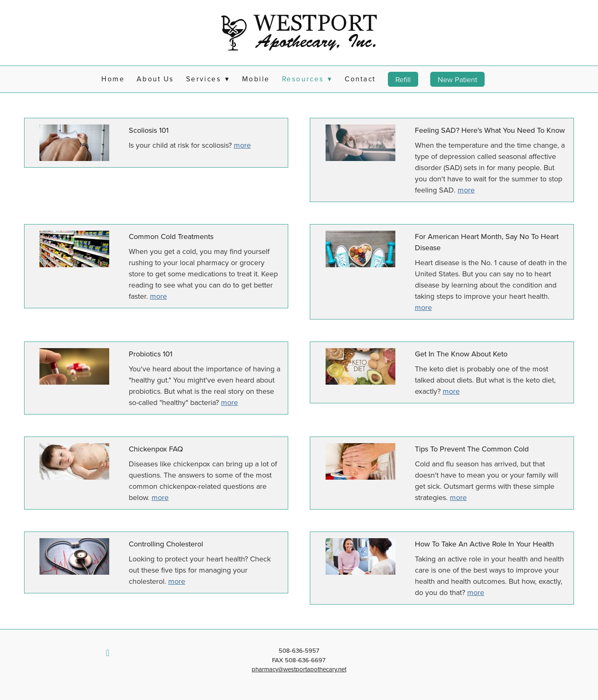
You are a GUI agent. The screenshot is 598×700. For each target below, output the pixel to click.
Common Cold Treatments (171, 236)
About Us (155, 79)
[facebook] (108, 653)
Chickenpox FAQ (156, 449)
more (242, 145)
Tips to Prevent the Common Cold (472, 449)
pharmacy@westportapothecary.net (299, 669)
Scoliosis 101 (149, 130)
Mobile (256, 79)
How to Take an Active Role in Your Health (484, 544)
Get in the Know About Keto (461, 354)
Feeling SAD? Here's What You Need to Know (490, 130)
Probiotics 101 (151, 354)
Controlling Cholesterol (166, 544)
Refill (403, 79)
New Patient (457, 79)
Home (113, 79)
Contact (360, 79)
